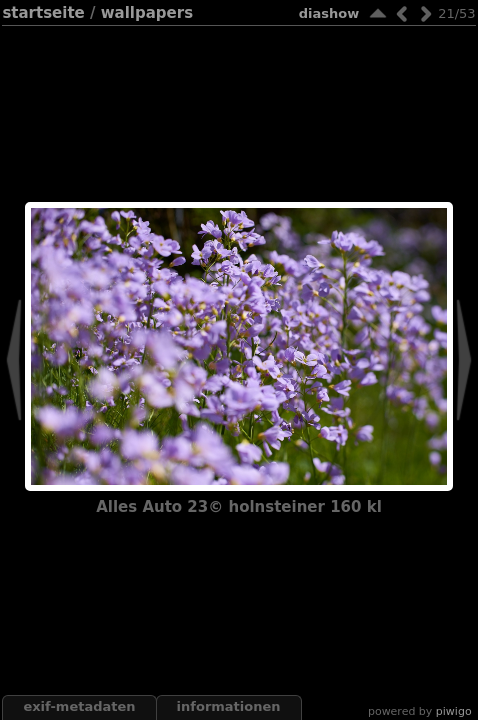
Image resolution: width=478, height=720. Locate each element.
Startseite (43, 13)
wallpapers (147, 13)
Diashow (329, 13)
